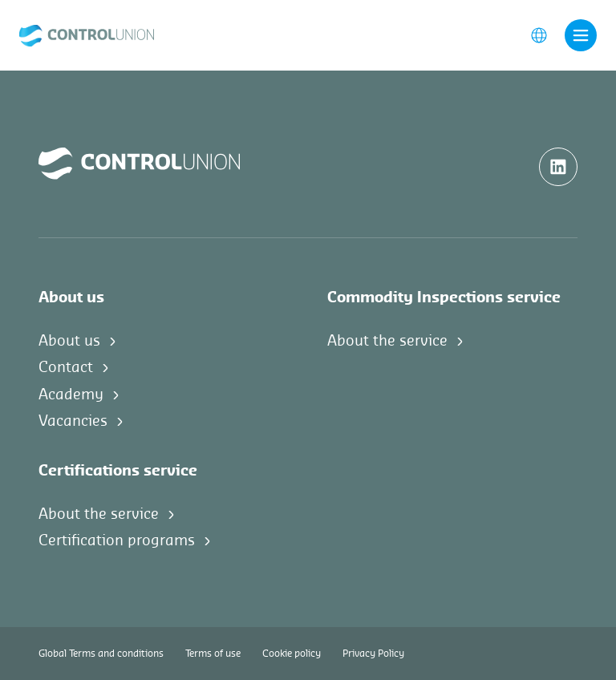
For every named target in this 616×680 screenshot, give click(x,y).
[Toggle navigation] (581, 35)
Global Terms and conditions (101, 654)
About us (69, 341)
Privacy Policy (373, 654)
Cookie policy (292, 654)
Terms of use (213, 654)
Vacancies (73, 421)
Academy (71, 395)
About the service (387, 341)
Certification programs (117, 540)
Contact (66, 367)
